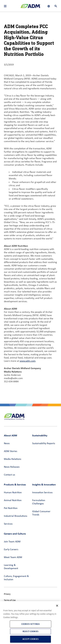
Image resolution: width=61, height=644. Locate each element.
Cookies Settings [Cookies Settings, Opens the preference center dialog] (30, 624)
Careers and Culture (15, 534)
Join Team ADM (12, 542)
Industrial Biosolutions (16, 516)
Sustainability (40, 435)
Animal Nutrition (13, 500)
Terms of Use (10, 600)
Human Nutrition (13, 493)
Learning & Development (11, 567)
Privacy (7, 594)
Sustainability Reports (44, 443)
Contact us (9, 475)
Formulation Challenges (39, 502)
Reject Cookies (30, 631)
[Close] (57, 606)
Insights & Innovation (44, 485)
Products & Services (15, 485)
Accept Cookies (30, 639)
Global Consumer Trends (41, 513)
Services (8, 524)
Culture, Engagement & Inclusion (16, 578)
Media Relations (13, 459)
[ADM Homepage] (31, 7)
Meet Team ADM (13, 557)
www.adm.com (28, 361)
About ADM (10, 435)
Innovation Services (42, 493)
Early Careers (11, 550)
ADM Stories (10, 451)
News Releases (12, 467)
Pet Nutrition (11, 508)
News (7, 443)
